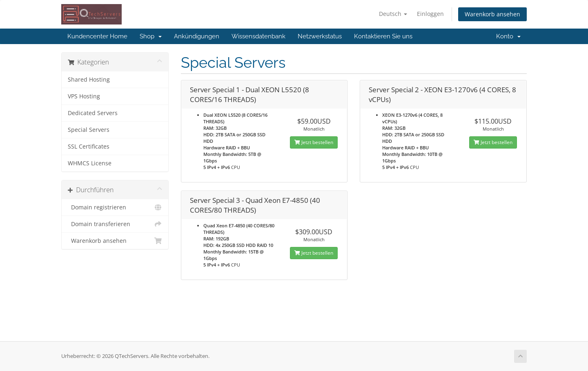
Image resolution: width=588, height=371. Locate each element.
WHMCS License (90, 163)
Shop (151, 36)
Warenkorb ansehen (492, 14)
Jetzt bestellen (314, 142)
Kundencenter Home (97, 36)
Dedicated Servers (93, 113)
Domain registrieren (115, 207)
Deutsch (393, 14)
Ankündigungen (197, 36)
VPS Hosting (84, 96)
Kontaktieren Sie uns (383, 36)
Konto (508, 36)
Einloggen (430, 14)
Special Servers (89, 130)
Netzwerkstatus (320, 36)
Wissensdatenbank (258, 36)
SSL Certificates (89, 147)
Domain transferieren (115, 224)
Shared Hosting (89, 80)
